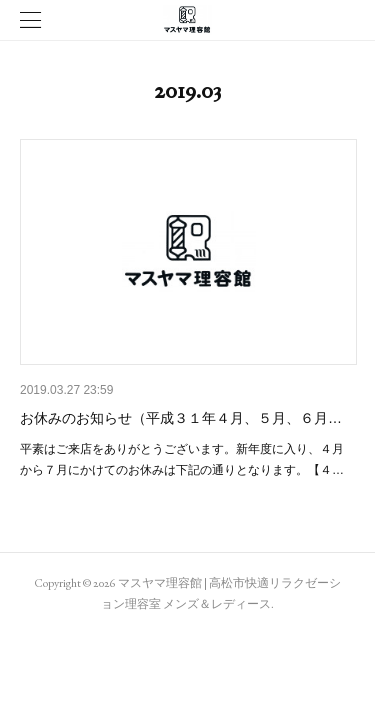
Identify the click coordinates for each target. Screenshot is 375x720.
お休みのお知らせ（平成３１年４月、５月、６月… (181, 418)
